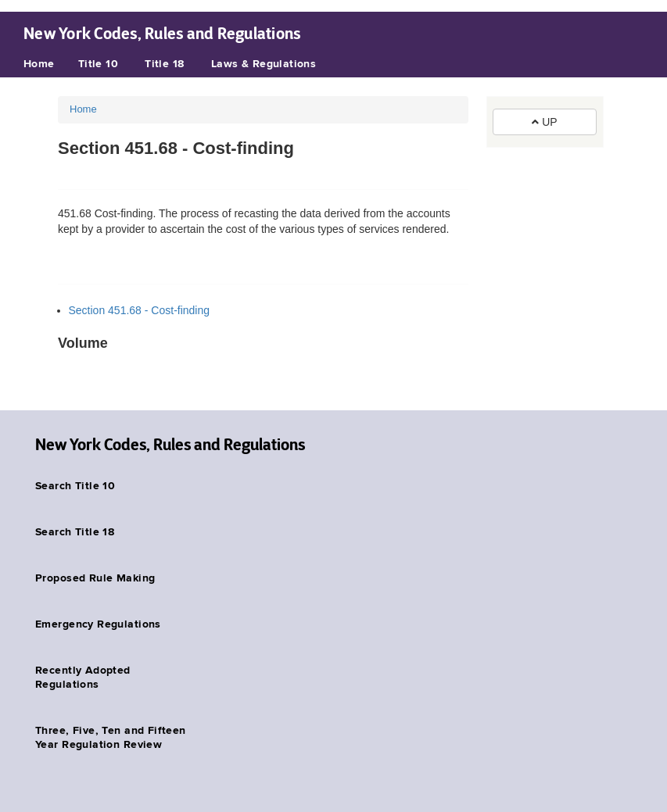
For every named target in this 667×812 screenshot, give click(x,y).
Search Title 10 (75, 486)
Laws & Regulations (264, 64)
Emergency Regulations (98, 624)
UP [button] (544, 122)
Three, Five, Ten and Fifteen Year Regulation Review (111, 738)
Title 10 (98, 64)
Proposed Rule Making (95, 578)
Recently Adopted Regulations (83, 678)
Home (39, 64)
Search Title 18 (75, 532)
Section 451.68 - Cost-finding (140, 310)
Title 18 (164, 64)
